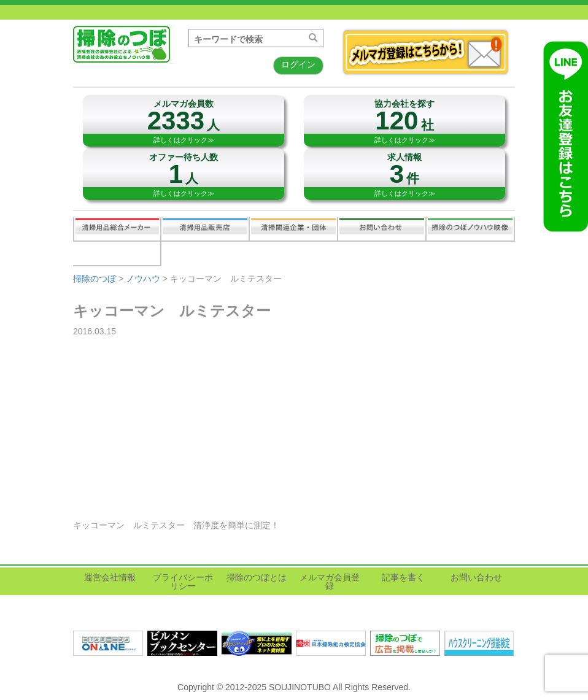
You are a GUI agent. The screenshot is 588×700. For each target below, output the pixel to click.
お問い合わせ (382, 229)
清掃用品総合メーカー (117, 229)
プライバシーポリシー (183, 582)
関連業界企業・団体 (293, 229)
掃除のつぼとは (257, 577)
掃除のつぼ (95, 279)
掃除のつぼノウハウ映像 (470, 229)
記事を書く (117, 253)
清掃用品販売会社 (205, 229)
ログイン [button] (298, 64)
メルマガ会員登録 (330, 582)
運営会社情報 (110, 577)
